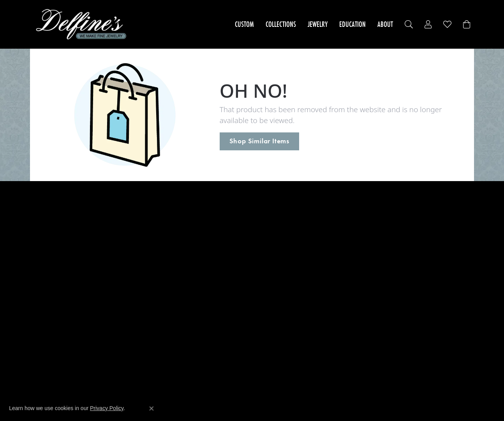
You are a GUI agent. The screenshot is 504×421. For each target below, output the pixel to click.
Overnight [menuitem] (158, 299)
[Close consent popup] (152, 409)
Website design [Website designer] (231, 397)
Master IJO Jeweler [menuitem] (169, 340)
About (385, 24)
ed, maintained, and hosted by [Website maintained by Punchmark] (276, 397)
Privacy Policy (107, 408)
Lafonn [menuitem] (154, 307)
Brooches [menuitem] (46, 299)
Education (352, 24)
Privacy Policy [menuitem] (274, 225)
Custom (244, 24)
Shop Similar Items (259, 141)
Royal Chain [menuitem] (160, 266)
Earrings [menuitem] (45, 233)
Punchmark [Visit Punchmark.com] (317, 397)
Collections (281, 24)
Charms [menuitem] (44, 274)
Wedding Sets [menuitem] (52, 291)
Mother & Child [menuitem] (165, 332)
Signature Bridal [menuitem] (166, 323)
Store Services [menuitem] (274, 217)
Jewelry (318, 24)
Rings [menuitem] (41, 225)
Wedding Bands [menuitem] (55, 217)
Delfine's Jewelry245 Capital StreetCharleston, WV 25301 (397, 227)
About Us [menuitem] (268, 209)
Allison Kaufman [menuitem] (166, 217)
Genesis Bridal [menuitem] (164, 283)
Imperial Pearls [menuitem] (165, 233)
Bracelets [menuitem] (46, 242)
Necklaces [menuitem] (47, 250)
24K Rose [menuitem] (157, 209)
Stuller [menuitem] (153, 291)
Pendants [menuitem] (46, 258)
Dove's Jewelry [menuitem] (164, 225)
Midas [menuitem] (153, 258)
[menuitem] (233, 375)
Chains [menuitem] (43, 266)
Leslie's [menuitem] (154, 242)
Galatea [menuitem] (155, 315)
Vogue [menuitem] (153, 274)
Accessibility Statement (352, 397)
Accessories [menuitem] (49, 283)
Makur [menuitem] (153, 250)
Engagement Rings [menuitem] (59, 209)
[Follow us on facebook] (370, 300)
